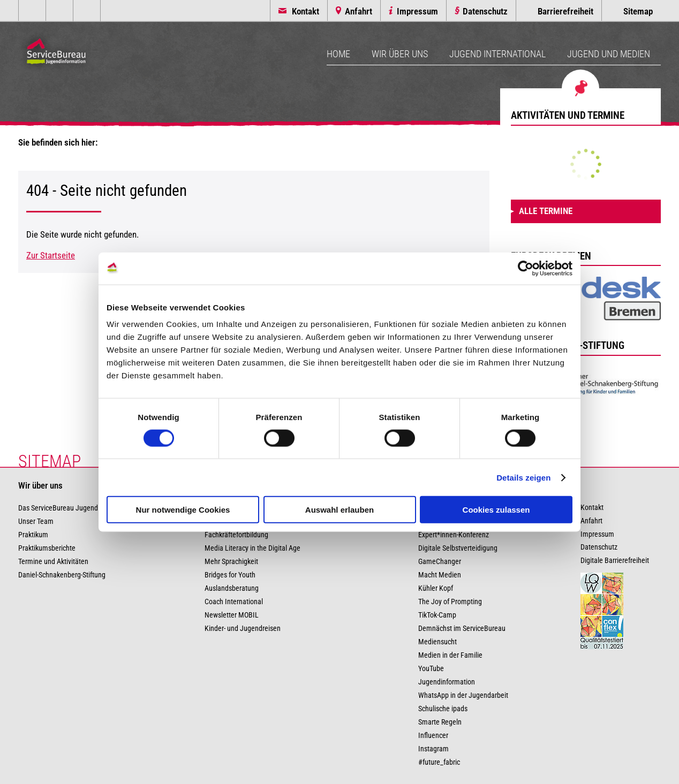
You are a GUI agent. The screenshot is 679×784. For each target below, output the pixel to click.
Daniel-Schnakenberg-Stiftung (62, 575)
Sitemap (638, 11)
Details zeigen (523, 477)
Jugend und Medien (609, 54)
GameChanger (440, 562)
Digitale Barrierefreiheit (615, 561)
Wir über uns (400, 54)
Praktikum (33, 535)
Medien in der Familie (450, 655)
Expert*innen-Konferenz (454, 535)
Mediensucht (437, 642)
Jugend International (497, 54)
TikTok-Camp (437, 615)
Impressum (417, 11)
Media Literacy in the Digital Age (252, 548)
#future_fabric (439, 762)
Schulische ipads (443, 709)
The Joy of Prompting (450, 602)
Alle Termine (546, 211)
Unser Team (36, 522)
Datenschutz (485, 11)
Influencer (433, 736)
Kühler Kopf (436, 588)
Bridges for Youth (230, 575)
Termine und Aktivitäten (53, 562)
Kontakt (305, 11)
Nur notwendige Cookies (183, 510)
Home (338, 54)
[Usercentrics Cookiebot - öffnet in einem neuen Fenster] (526, 268)
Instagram (433, 749)
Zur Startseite (51, 255)
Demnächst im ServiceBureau (462, 629)
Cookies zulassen (496, 510)
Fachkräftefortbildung (236, 535)
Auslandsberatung (232, 588)
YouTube (431, 669)
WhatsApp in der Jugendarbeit (463, 695)
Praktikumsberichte (47, 548)
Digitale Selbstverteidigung (458, 548)
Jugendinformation (447, 682)
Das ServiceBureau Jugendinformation (75, 508)
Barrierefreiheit (565, 11)
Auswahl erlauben (339, 510)
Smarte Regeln (440, 722)
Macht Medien (440, 575)
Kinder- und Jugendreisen (243, 629)
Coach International (234, 602)
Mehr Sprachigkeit (231, 562)
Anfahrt (359, 11)
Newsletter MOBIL (232, 615)
